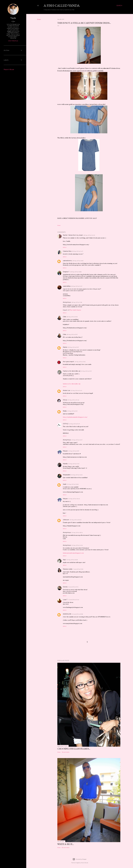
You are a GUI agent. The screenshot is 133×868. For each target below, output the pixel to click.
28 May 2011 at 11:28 (77, 302)
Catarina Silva (67, 251)
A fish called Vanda (62, 6)
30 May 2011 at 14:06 (77, 545)
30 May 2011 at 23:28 (72, 560)
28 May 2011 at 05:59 (78, 261)
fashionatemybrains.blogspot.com (73, 553)
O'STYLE (66, 424)
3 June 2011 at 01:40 (74, 600)
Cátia (65, 317)
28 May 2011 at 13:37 (72, 334)
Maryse (65, 451)
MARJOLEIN (67, 614)
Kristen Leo (67, 390)
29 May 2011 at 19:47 (74, 424)
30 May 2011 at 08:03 (76, 520)
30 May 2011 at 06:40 (74, 499)
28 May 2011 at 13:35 (72, 317)
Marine (65, 347)
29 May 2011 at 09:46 (73, 400)
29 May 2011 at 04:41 (77, 390)
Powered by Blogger (80, 859)
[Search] (119, 6)
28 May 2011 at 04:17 (78, 251)
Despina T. (66, 272)
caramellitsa (67, 286)
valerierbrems (67, 261)
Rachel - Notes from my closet (73, 235)
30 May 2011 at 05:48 (73, 484)
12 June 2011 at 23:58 (77, 614)
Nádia (65, 411)
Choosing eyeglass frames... (74, 749)
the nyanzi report (68, 362)
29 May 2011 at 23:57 (74, 451)
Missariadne (67, 475)
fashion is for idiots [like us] (72, 384)
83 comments (66, 848)
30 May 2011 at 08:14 (77, 533)
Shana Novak (85, 863)
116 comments (66, 752)
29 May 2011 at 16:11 (72, 411)
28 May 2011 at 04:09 (89, 235)
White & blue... (66, 844)
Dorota (65, 587)
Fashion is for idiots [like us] (72, 371)
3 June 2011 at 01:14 (73, 587)
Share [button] (39, 19)
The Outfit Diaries (75, 310)
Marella (65, 464)
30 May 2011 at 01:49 (74, 464)
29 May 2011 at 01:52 (80, 362)
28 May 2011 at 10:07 (77, 286)
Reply (65, 247)
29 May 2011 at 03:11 (86, 371)
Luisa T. (65, 600)
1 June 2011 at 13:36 (78, 569)
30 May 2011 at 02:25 (77, 475)
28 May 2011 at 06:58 (76, 272)
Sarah (65, 484)
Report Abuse (9, 69)
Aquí (64, 560)
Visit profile (13, 41)
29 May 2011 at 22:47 (77, 440)
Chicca (65, 400)
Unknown (66, 520)
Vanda (13, 18)
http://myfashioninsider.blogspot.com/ (75, 417)
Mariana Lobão (68, 569)
